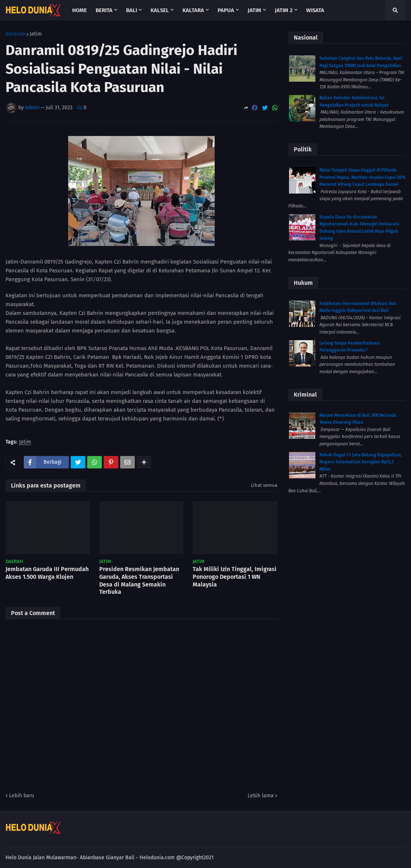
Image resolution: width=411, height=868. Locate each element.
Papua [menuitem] (226, 10)
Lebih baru (22, 796)
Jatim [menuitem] (254, 10)
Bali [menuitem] (132, 10)
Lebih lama (261, 796)
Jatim (36, 34)
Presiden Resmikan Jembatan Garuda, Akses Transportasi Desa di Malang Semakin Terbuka (139, 580)
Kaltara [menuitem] (193, 10)
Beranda (15, 34)
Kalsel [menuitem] (160, 10)
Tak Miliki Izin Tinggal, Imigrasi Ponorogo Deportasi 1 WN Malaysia (235, 577)
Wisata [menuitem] (315, 10)
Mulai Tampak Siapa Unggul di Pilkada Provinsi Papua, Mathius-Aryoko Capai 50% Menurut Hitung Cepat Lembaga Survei (362, 177)
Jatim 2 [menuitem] (284, 10)
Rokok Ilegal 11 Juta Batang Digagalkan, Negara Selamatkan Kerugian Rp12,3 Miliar (361, 462)
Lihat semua (264, 485)
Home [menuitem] (79, 10)
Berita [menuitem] (104, 10)
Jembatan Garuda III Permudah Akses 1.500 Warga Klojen (47, 573)
